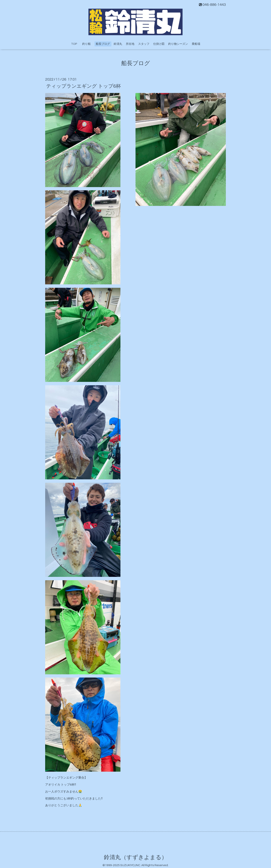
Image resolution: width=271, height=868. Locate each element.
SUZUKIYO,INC (130, 865)
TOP (74, 44)
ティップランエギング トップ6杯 (83, 86)
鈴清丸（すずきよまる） (135, 857)
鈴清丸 (118, 44)
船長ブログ (103, 44)
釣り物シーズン (178, 44)
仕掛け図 (159, 44)
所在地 (130, 44)
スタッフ (144, 44)
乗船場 (196, 44)
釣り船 (88, 44)
